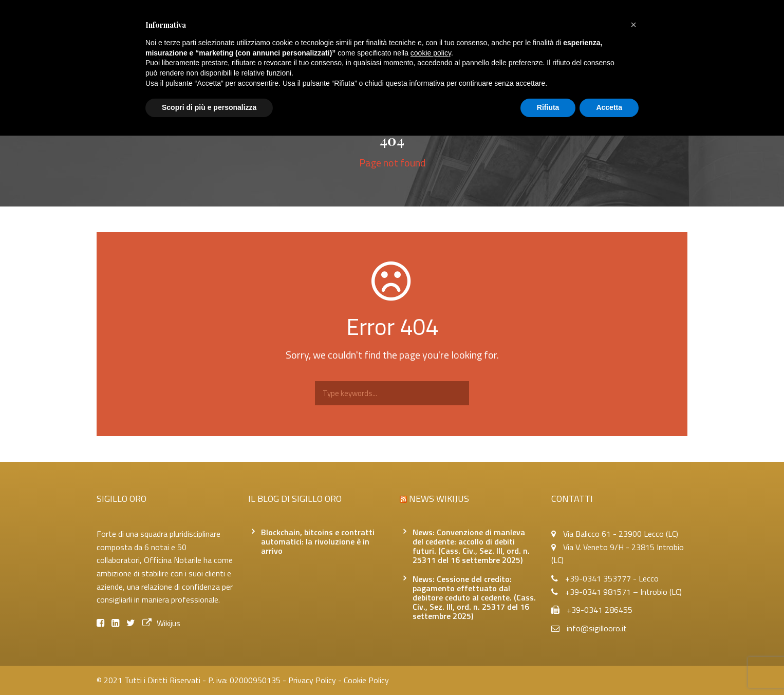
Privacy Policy (312, 680)
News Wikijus (439, 499)
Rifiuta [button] (548, 107)
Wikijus (161, 623)
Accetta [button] (609, 107)
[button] (633, 25)
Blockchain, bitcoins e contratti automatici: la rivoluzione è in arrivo (318, 541)
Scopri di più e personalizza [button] (209, 107)
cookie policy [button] (431, 53)
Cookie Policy (366, 680)
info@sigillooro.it (597, 628)
